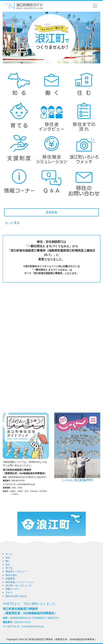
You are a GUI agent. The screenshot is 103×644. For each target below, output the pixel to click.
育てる (9, 568)
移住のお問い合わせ (16, 596)
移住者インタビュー (16, 571)
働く (8, 561)
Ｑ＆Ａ (9, 592)
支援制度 (10, 579)
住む (8, 564)
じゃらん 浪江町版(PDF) (77, 447)
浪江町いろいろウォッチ (19, 586)
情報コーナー (13, 589)
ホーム (9, 554)
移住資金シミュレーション (20, 582)
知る (8, 558)
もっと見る (12, 223)
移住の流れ (11, 575)
